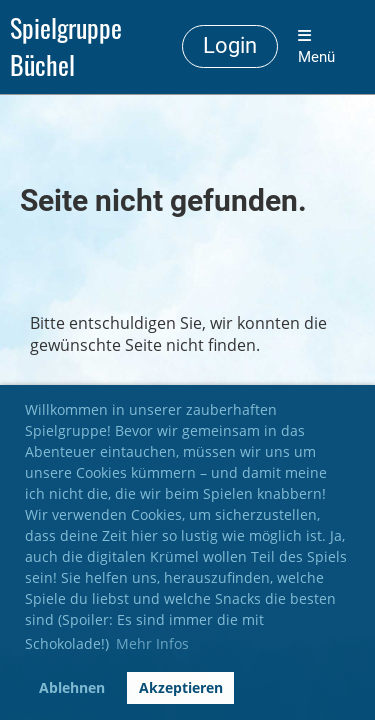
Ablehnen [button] (72, 687)
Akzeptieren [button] (181, 687)
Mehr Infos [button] (152, 643)
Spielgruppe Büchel (66, 47)
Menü (316, 47)
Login (230, 45)
